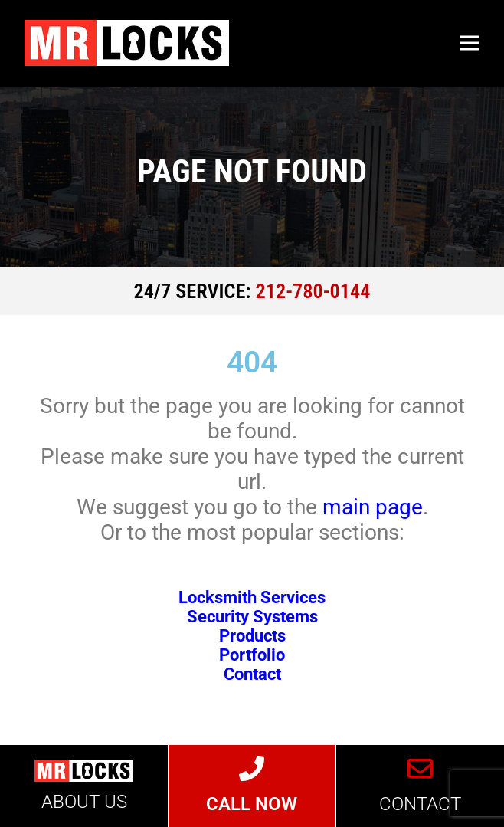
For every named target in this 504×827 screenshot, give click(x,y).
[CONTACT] (420, 769)
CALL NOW (252, 804)
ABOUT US (84, 802)
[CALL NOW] (252, 769)
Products (252, 636)
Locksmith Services (252, 597)
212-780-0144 (313, 291)
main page (373, 507)
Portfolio (252, 655)
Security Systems (252, 617)
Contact (252, 674)
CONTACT (420, 804)
